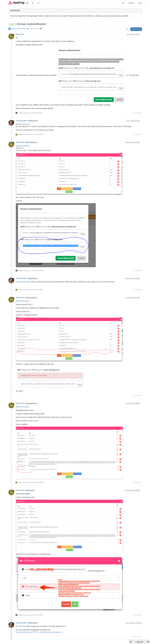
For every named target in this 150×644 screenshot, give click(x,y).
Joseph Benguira (21, 121)
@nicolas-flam (24, 124)
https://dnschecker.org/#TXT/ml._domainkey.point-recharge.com (39, 632)
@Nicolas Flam (33, 121)
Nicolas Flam (20, 34)
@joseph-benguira (23, 146)
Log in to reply (136, 29)
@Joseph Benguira (31, 142)
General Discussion (19, 29)
